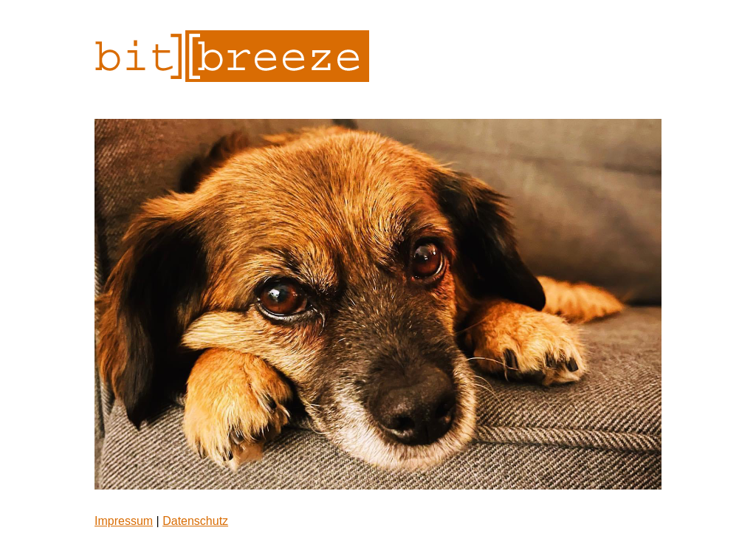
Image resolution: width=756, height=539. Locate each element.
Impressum (124, 521)
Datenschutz (195, 521)
